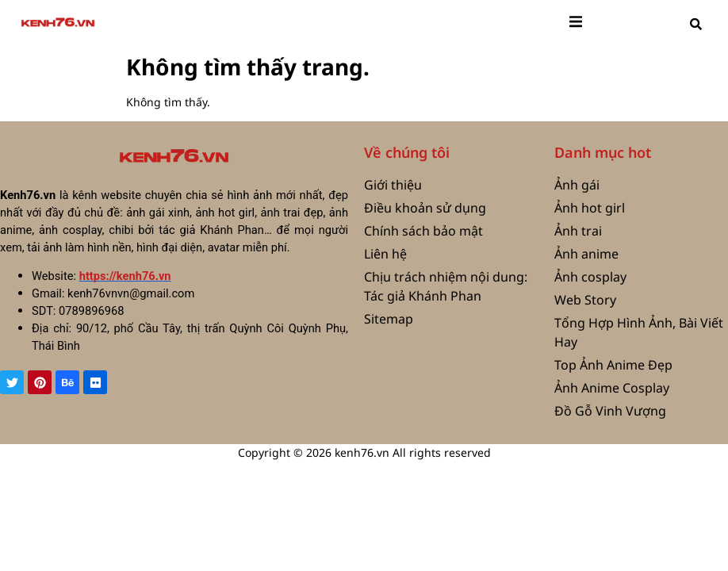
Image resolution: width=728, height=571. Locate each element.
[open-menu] (576, 24)
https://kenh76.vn (125, 276)
